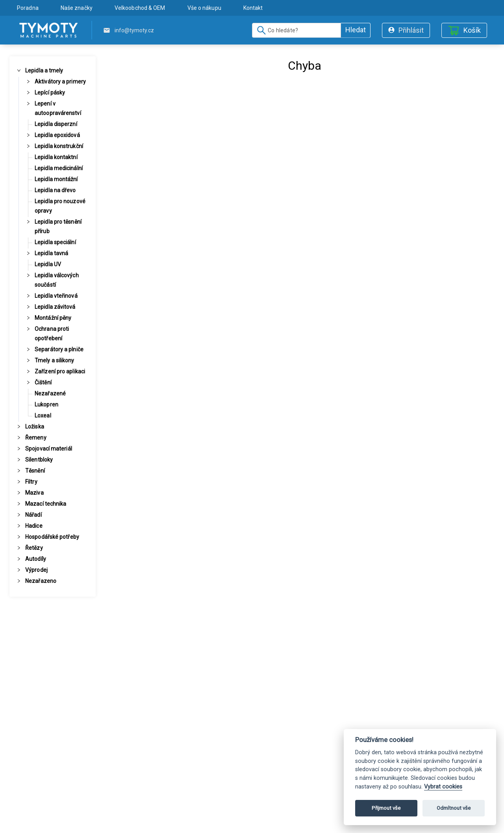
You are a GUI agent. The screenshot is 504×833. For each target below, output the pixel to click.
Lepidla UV (48, 264)
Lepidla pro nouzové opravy (60, 206)
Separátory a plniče (59, 349)
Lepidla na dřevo (55, 190)
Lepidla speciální (55, 242)
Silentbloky (39, 460)
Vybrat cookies (443, 787)
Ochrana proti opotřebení (52, 334)
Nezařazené (50, 393)
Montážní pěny (53, 318)
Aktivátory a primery (60, 82)
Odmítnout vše (454, 808)
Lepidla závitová (55, 307)
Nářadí (33, 515)
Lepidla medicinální (59, 168)
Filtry (31, 482)
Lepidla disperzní (56, 124)
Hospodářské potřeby (52, 537)
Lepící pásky (50, 93)
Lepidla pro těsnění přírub (58, 226)
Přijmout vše (386, 808)
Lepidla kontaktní (56, 157)
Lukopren (46, 404)
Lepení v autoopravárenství (58, 108)
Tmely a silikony (55, 360)
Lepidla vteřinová (56, 296)
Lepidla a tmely (44, 70)
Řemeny (36, 438)
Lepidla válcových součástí (57, 280)
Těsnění (35, 471)
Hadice (34, 526)
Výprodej (36, 570)
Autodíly (36, 559)
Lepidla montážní (56, 179)
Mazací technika (46, 504)
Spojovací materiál (49, 449)
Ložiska (35, 427)
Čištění (43, 382)
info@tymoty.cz (134, 30)
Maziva (34, 493)
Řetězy (34, 548)
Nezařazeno (41, 581)
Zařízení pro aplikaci (60, 371)
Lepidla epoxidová (57, 135)
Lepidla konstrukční (59, 146)
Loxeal (43, 416)
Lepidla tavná (51, 253)
